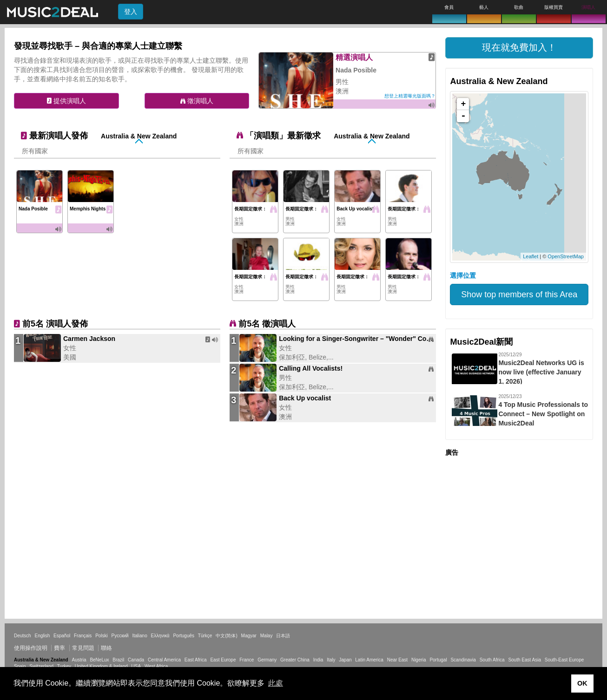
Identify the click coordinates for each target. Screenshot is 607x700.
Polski (102, 636)
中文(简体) (227, 636)
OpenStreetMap (566, 256)
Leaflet (531, 256)
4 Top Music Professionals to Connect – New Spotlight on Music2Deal (543, 414)
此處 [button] (276, 683)
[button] (519, 48)
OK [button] (582, 683)
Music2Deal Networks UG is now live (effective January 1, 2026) (541, 372)
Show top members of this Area (519, 294)
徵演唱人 (197, 101)
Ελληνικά (160, 636)
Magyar (249, 636)
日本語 (283, 636)
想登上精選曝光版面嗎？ (410, 96)
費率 (59, 648)
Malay (267, 636)
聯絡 (106, 648)
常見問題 (83, 648)
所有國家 (35, 151)
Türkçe (205, 636)
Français (83, 636)
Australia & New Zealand (139, 136)
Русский (120, 636)
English (42, 636)
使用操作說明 (31, 648)
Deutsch (23, 636)
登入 (131, 12)
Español (62, 636)
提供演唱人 (66, 101)
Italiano (139, 636)
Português (184, 636)
